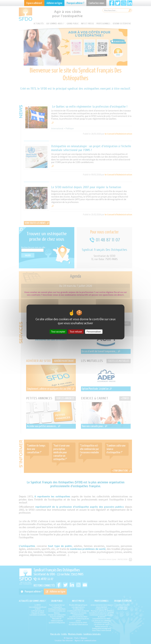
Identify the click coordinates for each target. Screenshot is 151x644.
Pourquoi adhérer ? (75, 3)
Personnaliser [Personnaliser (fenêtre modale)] (94, 332)
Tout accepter (58, 332)
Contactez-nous (96, 3)
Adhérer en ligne (54, 3)
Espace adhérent (34, 3)
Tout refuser (76, 332)
